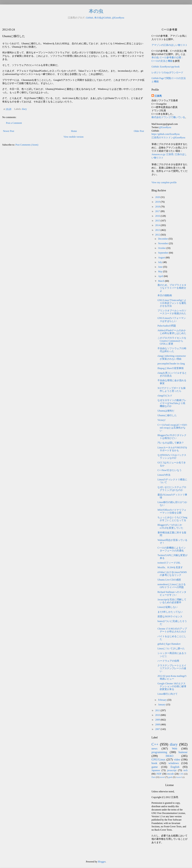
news (154, 749)
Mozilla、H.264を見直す (170, 567)
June (161, 267)
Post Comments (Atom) (27, 145)
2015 (158, 221)
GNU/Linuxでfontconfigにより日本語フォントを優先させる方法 (172, 303)
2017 (158, 211)
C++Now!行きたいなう (170, 470)
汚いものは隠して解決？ (171, 443)
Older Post (139, 131)
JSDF (159, 774)
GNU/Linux (158, 759)
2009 (158, 720)
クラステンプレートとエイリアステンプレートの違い (172, 668)
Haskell (179, 777)
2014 (158, 225)
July (160, 262)
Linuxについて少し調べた (171, 648)
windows (174, 763)
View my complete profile (164, 182)
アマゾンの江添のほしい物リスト (169, 45)
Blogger (102, 862)
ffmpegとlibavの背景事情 (171, 368)
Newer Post (9, 131)
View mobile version (73, 137)
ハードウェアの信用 (168, 661)
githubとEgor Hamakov (169, 644)
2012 (158, 235)
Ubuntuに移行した (167, 415)
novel (162, 777)
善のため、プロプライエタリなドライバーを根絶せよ (172, 288)
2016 (158, 216)
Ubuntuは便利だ (166, 411)
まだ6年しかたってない (170, 612)
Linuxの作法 (164, 475)
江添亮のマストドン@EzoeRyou (168, 138)
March (162, 281)
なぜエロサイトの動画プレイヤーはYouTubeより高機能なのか (172, 403)
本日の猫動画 (165, 295)
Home (74, 131)
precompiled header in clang (171, 364)
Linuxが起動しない (168, 607)
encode (170, 774)
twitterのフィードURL (169, 563)
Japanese (156, 770)
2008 (158, 724)
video (177, 759)
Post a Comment (14, 123)
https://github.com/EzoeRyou (166, 134)
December (163, 239)
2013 (158, 230)
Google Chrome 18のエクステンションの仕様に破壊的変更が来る (172, 686)
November (163, 243)
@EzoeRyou (118, 18)
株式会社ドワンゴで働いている (168, 117)
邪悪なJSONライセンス (170, 616)
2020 (158, 197)
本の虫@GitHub (103, 18)
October (162, 248)
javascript (172, 770)
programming (159, 752)
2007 (158, 729)
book (154, 763)
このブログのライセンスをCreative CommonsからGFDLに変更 (172, 341)
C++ (155, 744)
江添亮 (158, 96)
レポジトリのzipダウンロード (167, 72)
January (162, 705)
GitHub (89, 18)
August (162, 258)
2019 (158, 202)
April (161, 276)
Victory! (161, 420)
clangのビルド (165, 396)
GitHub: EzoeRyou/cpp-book (166, 67)
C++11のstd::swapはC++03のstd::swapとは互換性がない (172, 428)
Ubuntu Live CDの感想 (169, 580)
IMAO (169, 756)
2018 (158, 207)
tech (185, 770)
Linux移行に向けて (168, 694)
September (163, 253)
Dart (153, 777)
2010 (158, 715)
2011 (158, 710)
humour (183, 752)
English (175, 767)
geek (170, 777)
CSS (181, 774)
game (155, 767)
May (161, 271)
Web (175, 749)
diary (24, 109)
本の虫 (96, 11)
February (163, 700)
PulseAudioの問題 (167, 326)
